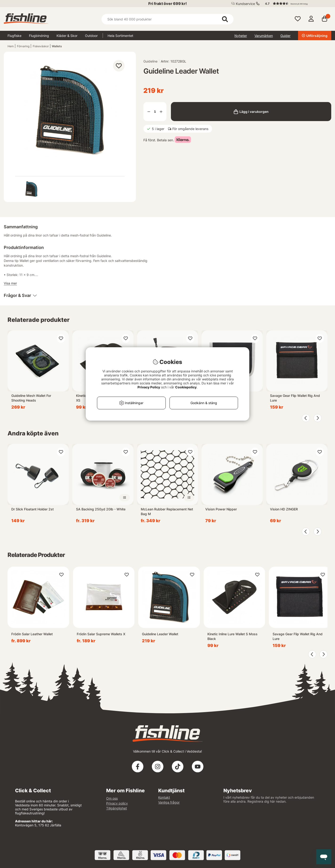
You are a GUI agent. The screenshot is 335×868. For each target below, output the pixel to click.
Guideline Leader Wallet (160, 634)
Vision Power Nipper (221, 509)
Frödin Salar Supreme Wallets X (101, 634)
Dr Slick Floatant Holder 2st (32, 509)
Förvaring (23, 46)
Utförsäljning (315, 36)
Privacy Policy (149, 387)
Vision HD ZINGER (284, 509)
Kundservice (245, 4)
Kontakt (164, 797)
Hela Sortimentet (120, 36)
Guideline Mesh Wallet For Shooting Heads (31, 398)
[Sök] (167, 19)
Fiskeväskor (41, 46)
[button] (296, 4)
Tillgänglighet (117, 808)
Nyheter (241, 36)
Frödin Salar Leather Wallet (32, 634)
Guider (285, 36)
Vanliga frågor (169, 802)
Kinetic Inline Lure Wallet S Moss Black (232, 636)
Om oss (112, 798)
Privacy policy (117, 803)
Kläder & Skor (67, 36)
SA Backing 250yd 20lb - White (101, 509)
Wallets (57, 46)
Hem (11, 46)
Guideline (150, 61)
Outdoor (91, 36)
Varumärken (264, 36)
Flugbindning (39, 36)
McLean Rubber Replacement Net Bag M (167, 511)
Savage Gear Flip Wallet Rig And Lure (295, 398)
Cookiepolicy (186, 387)
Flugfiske (14, 36)
